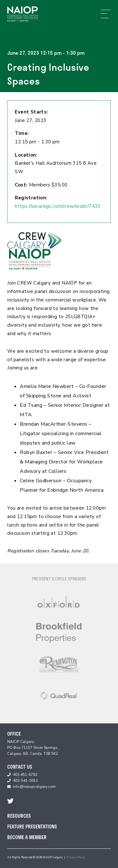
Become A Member (27, 837)
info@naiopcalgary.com (34, 787)
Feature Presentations (32, 826)
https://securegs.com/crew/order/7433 (58, 206)
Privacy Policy (76, 857)
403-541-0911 (25, 781)
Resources (19, 816)
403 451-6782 (25, 775)
